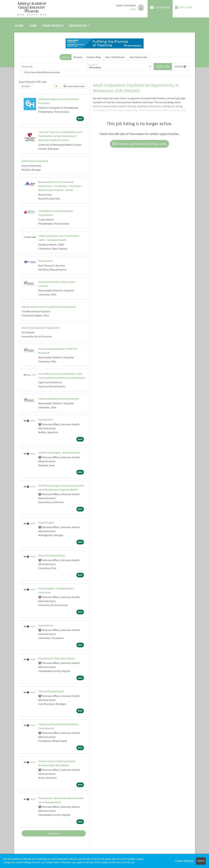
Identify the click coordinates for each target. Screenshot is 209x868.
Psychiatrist (46, 261)
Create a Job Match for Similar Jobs (139, 144)
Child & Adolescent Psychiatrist (41, 328)
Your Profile (53, 26)
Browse (78, 57)
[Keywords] (54, 67)
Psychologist (46, 522)
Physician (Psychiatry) (52, 555)
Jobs (33, 26)
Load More (54, 833)
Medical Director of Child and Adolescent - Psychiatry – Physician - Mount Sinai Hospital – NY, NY (60, 186)
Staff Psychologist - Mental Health (59, 453)
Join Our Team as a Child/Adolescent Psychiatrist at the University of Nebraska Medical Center (60, 136)
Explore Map (94, 57)
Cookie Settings (184, 861)
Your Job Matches (115, 57)
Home (19, 26)
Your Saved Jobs (139, 57)
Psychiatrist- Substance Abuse (57, 658)
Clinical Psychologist (51, 691)
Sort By (25, 86)
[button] (180, 67)
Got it (201, 861)
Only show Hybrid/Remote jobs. (42, 72)
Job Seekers (160, 7)
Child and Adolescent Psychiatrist (59, 399)
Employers (184, 7)
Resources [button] (78, 26)
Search (65, 57)
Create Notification (74, 86)
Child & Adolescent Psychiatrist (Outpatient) (49, 307)
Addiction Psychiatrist (35, 161)
